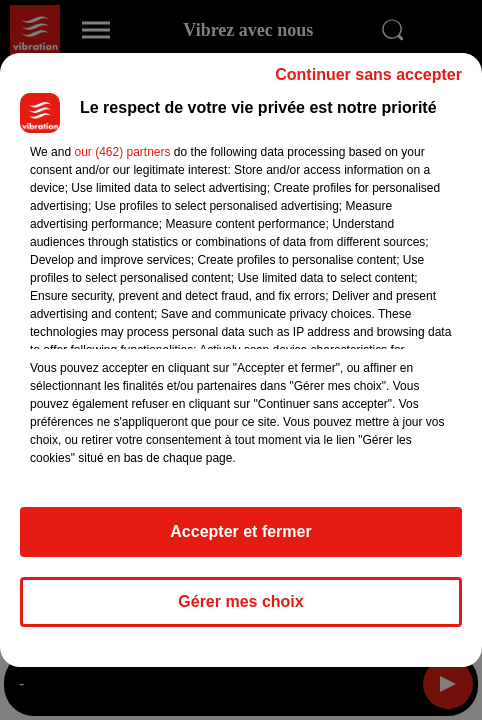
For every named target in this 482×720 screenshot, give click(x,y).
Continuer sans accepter (368, 74)
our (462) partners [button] (122, 152)
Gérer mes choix (240, 601)
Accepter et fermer (240, 531)
